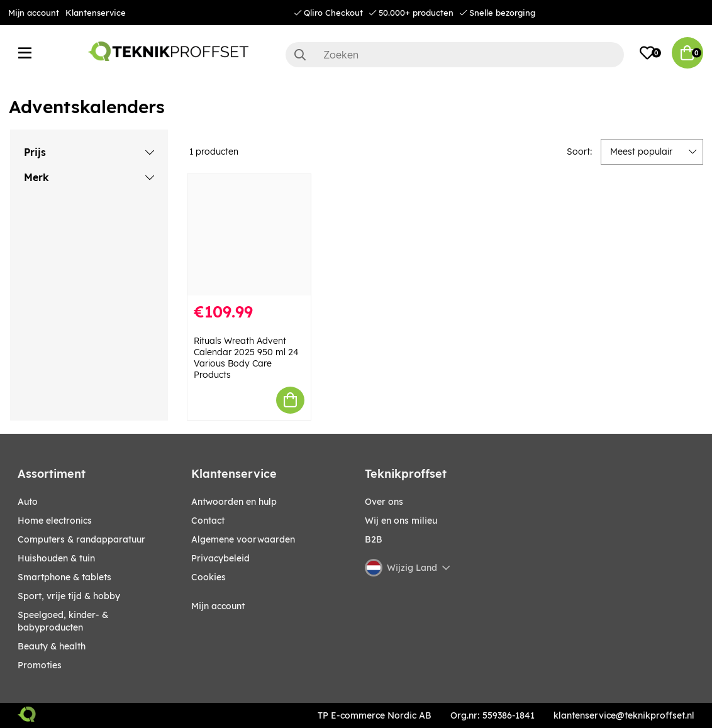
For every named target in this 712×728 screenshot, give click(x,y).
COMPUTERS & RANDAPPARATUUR (81, 539)
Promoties (40, 665)
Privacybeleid (220, 558)
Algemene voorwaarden (243, 539)
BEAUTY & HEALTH (52, 646)
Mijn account (34, 13)
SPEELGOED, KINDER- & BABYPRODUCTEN (63, 621)
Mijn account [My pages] (218, 606)
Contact (208, 521)
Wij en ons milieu (401, 521)
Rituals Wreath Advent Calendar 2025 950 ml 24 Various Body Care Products (246, 358)
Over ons (384, 502)
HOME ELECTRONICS (55, 521)
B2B (374, 539)
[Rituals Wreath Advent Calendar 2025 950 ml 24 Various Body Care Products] (249, 235)
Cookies (209, 577)
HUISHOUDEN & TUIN (56, 558)
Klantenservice (96, 13)
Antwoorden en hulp (234, 502)
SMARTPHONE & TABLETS (64, 577)
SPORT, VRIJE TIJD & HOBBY (69, 596)
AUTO (28, 502)
